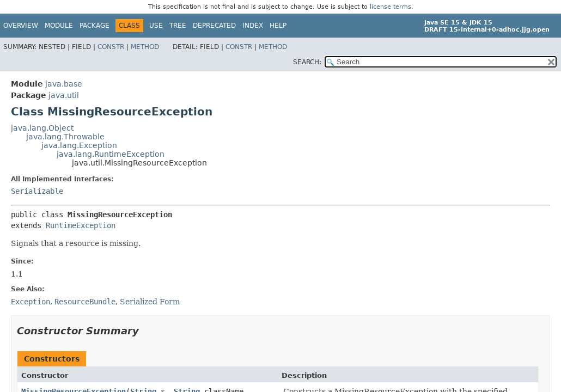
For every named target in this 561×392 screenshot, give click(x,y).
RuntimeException (81, 225)
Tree (178, 26)
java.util (64, 95)
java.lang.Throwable (65, 137)
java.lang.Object (42, 128)
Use (156, 26)
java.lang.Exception (79, 145)
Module (59, 26)
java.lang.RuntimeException (111, 154)
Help (278, 26)
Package (94, 26)
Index (253, 26)
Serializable (37, 191)
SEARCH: (307, 62)
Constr (111, 47)
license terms (391, 7)
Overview (21, 26)
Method (145, 47)
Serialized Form (150, 302)
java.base (64, 84)
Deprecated (214, 26)
